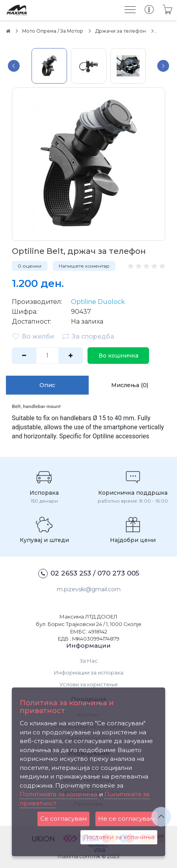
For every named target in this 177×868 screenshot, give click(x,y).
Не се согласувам (126, 819)
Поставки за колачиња (119, 837)
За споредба (88, 336)
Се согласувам (63, 819)
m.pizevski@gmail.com (89, 589)
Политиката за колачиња (59, 794)
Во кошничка (118, 356)
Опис (47, 385)
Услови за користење (89, 684)
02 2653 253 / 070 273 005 (89, 574)
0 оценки (30, 266)
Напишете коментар (84, 266)
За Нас (89, 661)
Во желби (33, 336)
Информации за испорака (89, 672)
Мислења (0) (130, 385)
